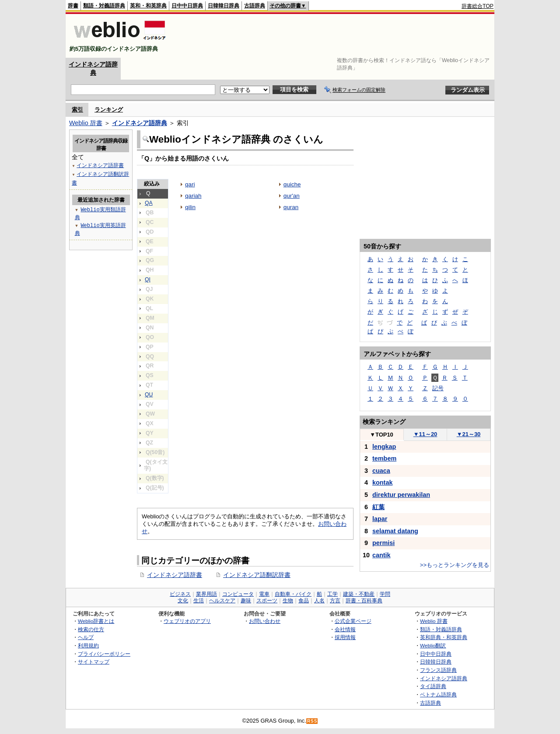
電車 (264, 594)
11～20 (425, 434)
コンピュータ (238, 594)
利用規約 (88, 645)
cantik (381, 555)
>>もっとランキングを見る (455, 565)
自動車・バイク (293, 594)
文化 (183, 601)
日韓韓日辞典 (224, 6)
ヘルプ (86, 637)
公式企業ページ (353, 621)
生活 (199, 601)
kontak (382, 482)
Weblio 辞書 (86, 123)
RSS (312, 721)
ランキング (109, 110)
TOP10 (381, 435)
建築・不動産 (359, 594)
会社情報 (345, 629)
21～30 (469, 434)
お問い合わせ (265, 621)
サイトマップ (94, 662)
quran (291, 207)
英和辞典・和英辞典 (444, 637)
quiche (292, 184)
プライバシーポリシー (104, 654)
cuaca (381, 471)
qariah (193, 196)
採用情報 (345, 637)
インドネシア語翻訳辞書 (257, 575)
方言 (335, 601)
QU (149, 395)
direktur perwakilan (401, 495)
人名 (319, 601)
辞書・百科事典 (364, 601)
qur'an (292, 196)
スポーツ (267, 601)
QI (148, 280)
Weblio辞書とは (96, 621)
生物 (288, 601)
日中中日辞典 (187, 6)
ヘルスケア (222, 601)
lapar (380, 519)
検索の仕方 (91, 629)
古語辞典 (255, 6)
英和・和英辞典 (148, 6)
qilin (190, 207)
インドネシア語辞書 (175, 575)
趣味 (246, 601)
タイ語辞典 (433, 686)
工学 (332, 594)
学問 (385, 594)
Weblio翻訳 (433, 645)
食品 (304, 601)
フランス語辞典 (438, 670)
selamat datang (395, 531)
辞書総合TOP (478, 6)
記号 (438, 388)
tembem (384, 458)
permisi (383, 543)
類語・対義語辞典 (104, 6)
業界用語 (206, 594)
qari (190, 184)
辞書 (73, 6)
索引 (77, 110)
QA (149, 203)
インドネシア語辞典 (140, 123)
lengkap (384, 447)
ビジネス (180, 594)
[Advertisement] (334, 36)
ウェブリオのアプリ (187, 621)
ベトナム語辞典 (438, 694)
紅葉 (378, 507)
